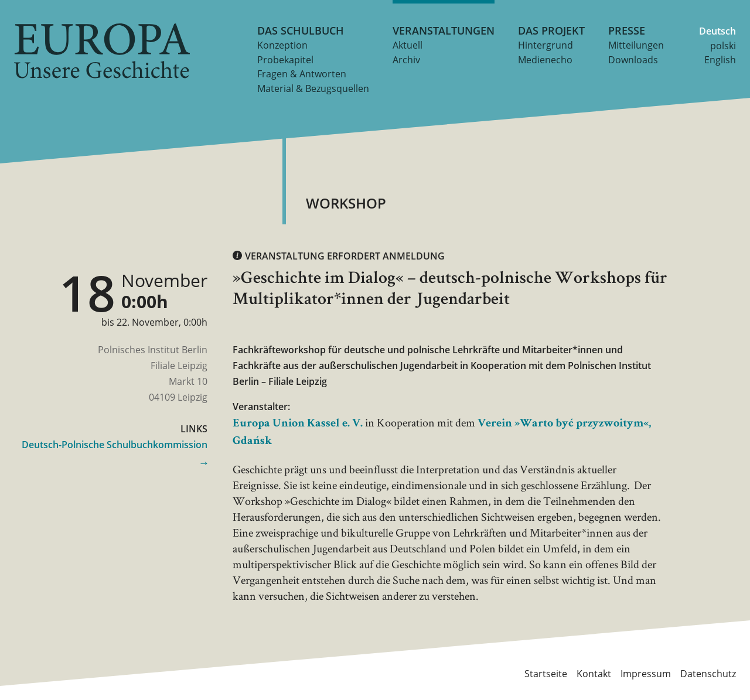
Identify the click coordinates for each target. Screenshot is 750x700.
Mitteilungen (636, 45)
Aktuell (408, 45)
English (720, 60)
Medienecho (545, 60)
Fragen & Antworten (302, 74)
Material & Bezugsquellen (313, 88)
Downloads (633, 60)
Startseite (546, 673)
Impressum (646, 673)
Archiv (406, 60)
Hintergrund (546, 45)
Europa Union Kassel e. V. (298, 424)
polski (723, 46)
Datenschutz (708, 673)
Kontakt (594, 673)
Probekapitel (285, 60)
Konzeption (282, 45)
